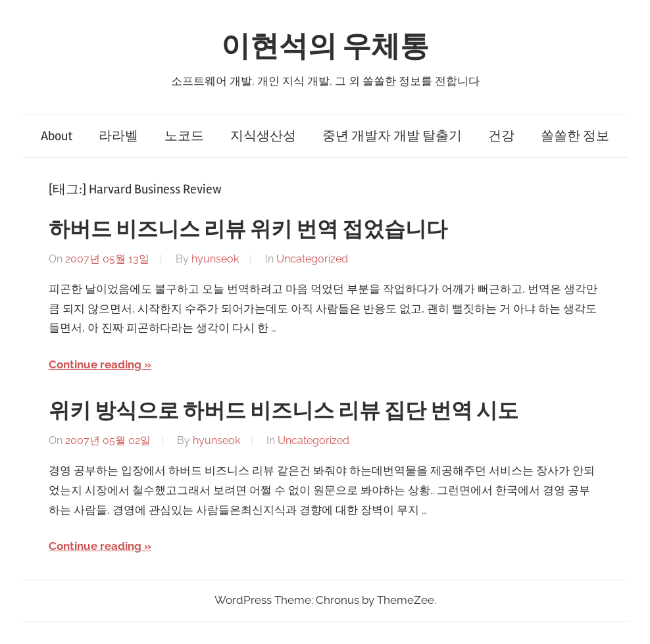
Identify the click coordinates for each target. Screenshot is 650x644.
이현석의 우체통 (325, 47)
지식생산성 (263, 136)
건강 (501, 136)
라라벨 (118, 136)
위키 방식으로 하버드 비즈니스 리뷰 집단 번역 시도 (284, 411)
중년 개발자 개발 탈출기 (392, 136)
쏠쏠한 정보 (575, 136)
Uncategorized (312, 259)
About (57, 136)
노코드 (184, 136)
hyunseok (215, 259)
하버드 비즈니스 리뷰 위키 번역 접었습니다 (248, 229)
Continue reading (95, 364)
